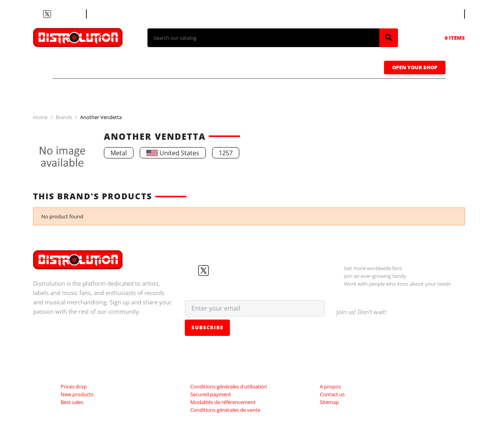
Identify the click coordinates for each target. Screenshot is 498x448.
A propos (330, 387)
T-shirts (82, 67)
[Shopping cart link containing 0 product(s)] (444, 38)
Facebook (38, 14)
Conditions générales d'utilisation (229, 387)
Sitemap (329, 402)
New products (77, 394)
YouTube (56, 14)
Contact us (107, 14)
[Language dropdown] (450, 14)
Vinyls (183, 67)
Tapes (235, 67)
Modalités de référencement (223, 402)
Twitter (47, 14)
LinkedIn (75, 14)
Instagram (66, 14)
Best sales (72, 402)
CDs (134, 67)
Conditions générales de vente (225, 410)
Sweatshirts (346, 67)
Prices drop (74, 387)
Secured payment (211, 394)
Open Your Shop (415, 67)
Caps (284, 67)
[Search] (263, 38)
